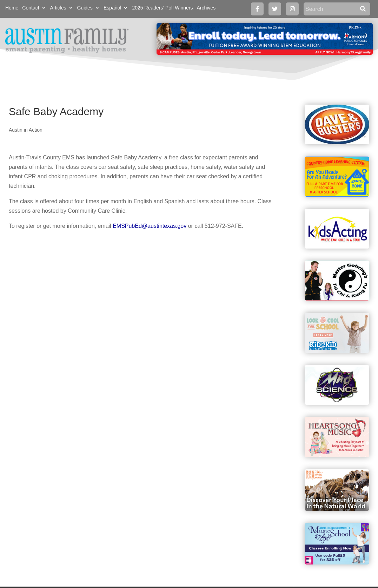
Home (12, 8)
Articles (58, 8)
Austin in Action (26, 130)
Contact (31, 8)
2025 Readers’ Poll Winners (162, 8)
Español (112, 8)
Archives (206, 8)
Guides (85, 8)
